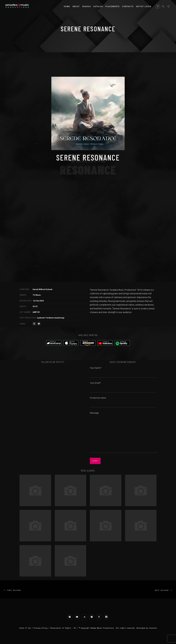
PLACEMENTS (113, 6)
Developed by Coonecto (147, 628)
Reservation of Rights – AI (64, 628)
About (76, 6)
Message (123, 433)
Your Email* (123, 386)
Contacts (128, 6)
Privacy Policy (41, 628)
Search (87, 6)
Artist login (144, 6)
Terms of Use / (26, 628)
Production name (123, 401)
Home (67, 6)
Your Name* (123, 371)
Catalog (98, 6)
